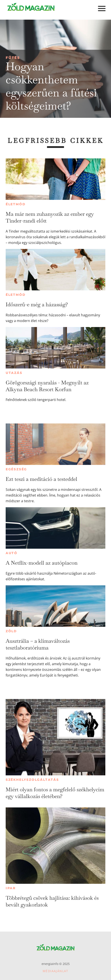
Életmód (16, 204)
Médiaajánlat (55, 971)
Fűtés (13, 58)
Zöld (11, 631)
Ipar (11, 888)
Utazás (14, 373)
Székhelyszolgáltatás (32, 780)
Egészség (16, 469)
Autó (12, 553)
